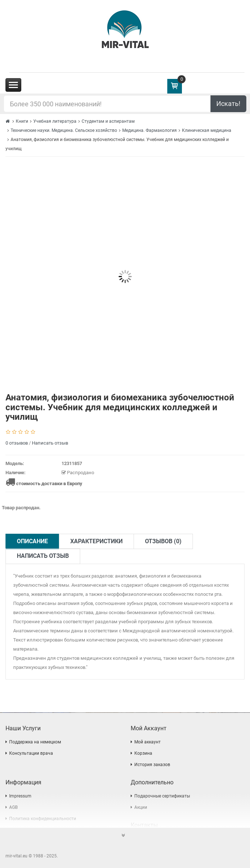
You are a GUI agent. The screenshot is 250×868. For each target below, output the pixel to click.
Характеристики (96, 541)
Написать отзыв (50, 443)
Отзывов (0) (163, 541)
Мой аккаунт (148, 742)
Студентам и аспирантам (108, 121)
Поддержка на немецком (35, 742)
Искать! (228, 104)
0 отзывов (17, 443)
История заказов (152, 765)
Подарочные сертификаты (162, 796)
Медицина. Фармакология (150, 130)
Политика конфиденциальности (43, 819)
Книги (22, 121)
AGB (13, 807)
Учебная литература (55, 121)
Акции (141, 807)
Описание (32, 541)
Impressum (20, 796)
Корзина (143, 753)
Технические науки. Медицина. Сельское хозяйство (64, 130)
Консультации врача (31, 753)
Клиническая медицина (207, 130)
